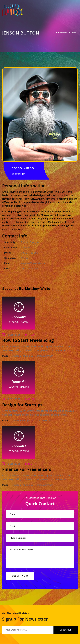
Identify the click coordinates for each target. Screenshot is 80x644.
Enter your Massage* (40, 557)
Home (51, 33)
